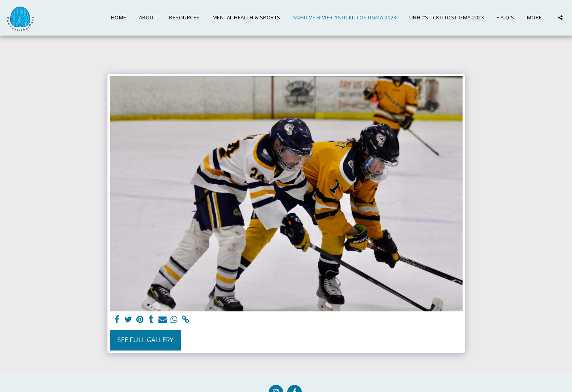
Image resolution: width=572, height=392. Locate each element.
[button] (560, 18)
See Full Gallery (145, 340)
